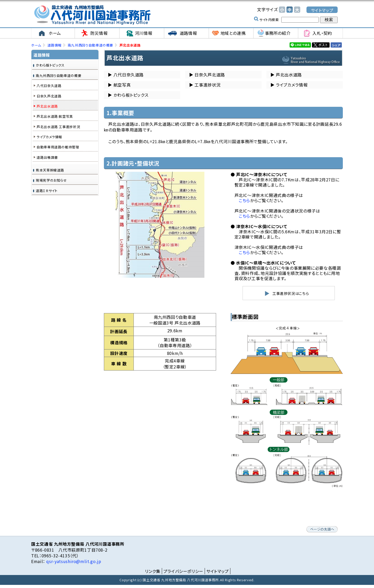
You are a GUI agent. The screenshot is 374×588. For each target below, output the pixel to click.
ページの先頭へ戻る (322, 529)
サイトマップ (322, 10)
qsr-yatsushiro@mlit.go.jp (73, 561)
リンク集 (153, 571)
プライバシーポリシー (183, 571)
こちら (244, 200)
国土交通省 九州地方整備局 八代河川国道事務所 (92, 15)
